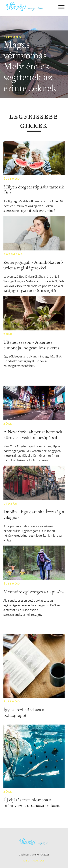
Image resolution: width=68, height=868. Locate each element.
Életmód (12, 37)
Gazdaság (13, 254)
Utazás (10, 504)
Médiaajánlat (34, 860)
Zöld (8, 334)
